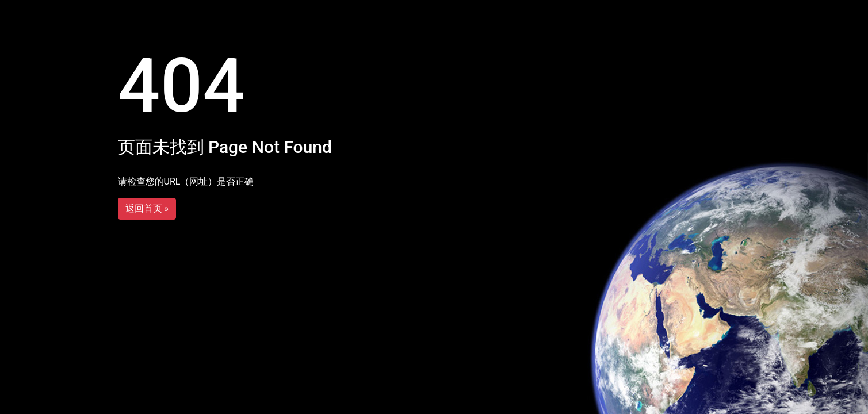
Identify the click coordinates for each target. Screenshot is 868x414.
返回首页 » (147, 208)
